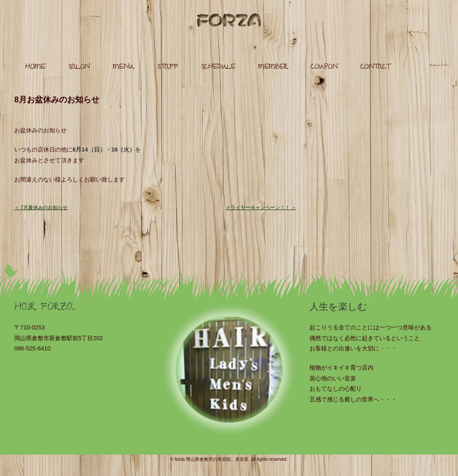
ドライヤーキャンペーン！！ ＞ (261, 207)
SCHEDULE (218, 68)
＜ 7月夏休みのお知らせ (41, 207)
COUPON (324, 68)
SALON (79, 68)
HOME (35, 68)
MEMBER (273, 68)
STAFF (168, 68)
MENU (123, 68)
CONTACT (375, 68)
